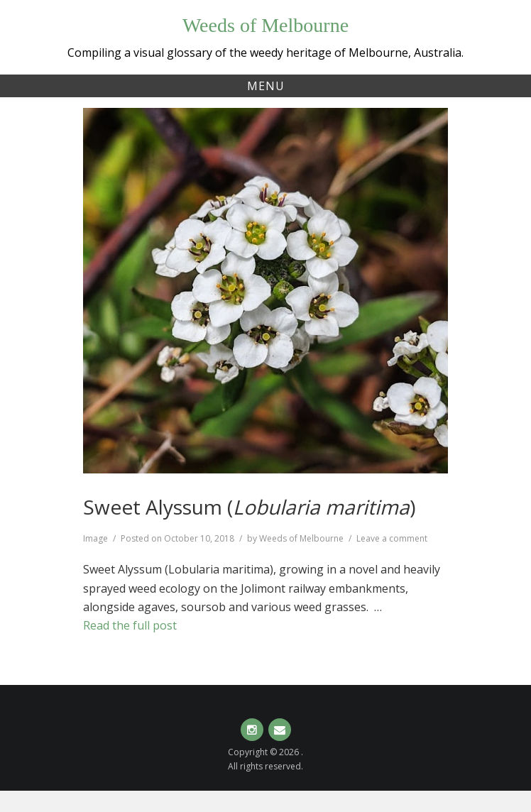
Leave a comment (392, 538)
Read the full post (130, 625)
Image (95, 538)
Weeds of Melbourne (265, 25)
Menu (266, 86)
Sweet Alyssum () (249, 507)
